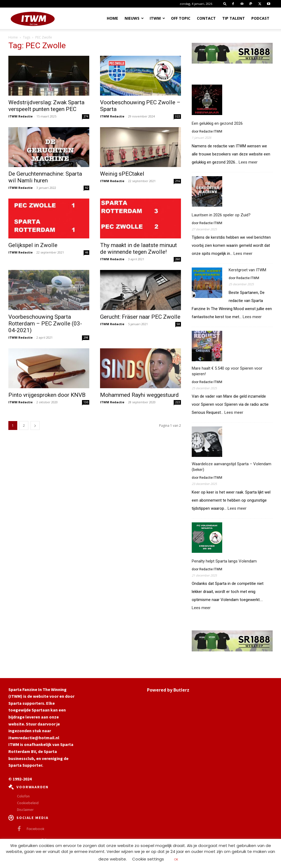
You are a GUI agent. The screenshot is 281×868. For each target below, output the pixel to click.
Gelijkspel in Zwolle (33, 245)
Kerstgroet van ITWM (247, 270)
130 (86, 402)
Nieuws (134, 18)
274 (86, 116)
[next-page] (35, 426)
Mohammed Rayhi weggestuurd (139, 395)
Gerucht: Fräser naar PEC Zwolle (140, 317)
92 (87, 188)
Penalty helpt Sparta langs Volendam (224, 561)
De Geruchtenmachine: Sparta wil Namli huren (45, 177)
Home (112, 18)
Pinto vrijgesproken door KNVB (47, 395)
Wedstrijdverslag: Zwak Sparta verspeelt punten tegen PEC (46, 106)
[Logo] (33, 18)
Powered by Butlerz (168, 690)
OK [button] (176, 859)
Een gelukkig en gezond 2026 (217, 123)
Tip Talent (234, 18)
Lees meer (248, 162)
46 (87, 252)
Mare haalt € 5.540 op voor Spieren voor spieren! (227, 371)
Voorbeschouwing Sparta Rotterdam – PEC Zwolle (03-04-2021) (45, 324)
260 (177, 259)
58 (178, 324)
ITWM (157, 18)
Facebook (36, 829)
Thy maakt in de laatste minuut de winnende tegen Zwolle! (138, 249)
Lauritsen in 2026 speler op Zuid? (221, 215)
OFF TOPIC (181, 18)
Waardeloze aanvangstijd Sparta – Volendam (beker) (232, 467)
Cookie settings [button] (148, 859)
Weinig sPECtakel (122, 174)
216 (177, 181)
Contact (206, 18)
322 (177, 116)
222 (177, 402)
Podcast (260, 18)
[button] (225, 4)
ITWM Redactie (20, 116)
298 (86, 338)
